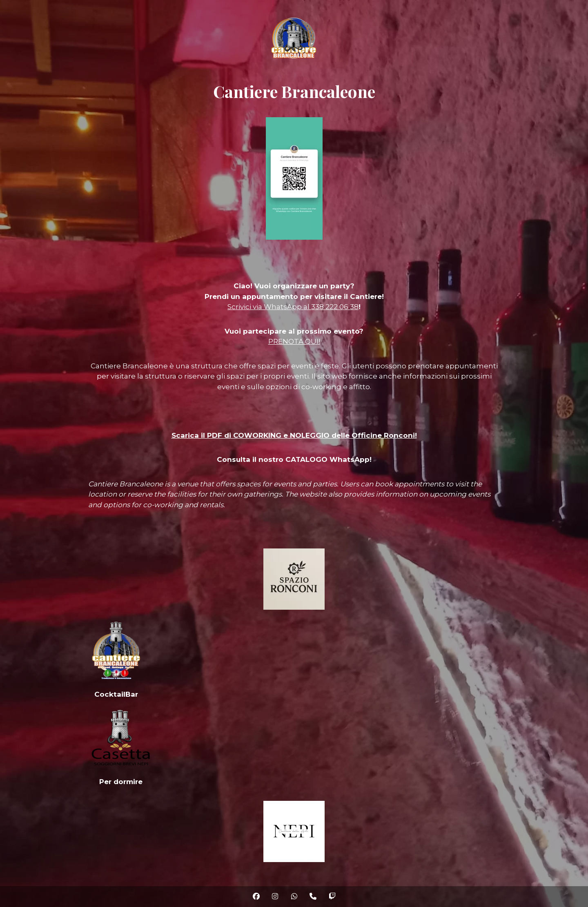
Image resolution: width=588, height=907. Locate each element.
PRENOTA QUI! (294, 341)
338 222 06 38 (335, 307)
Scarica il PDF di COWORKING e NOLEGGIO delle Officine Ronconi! (294, 435)
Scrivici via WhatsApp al (269, 307)
